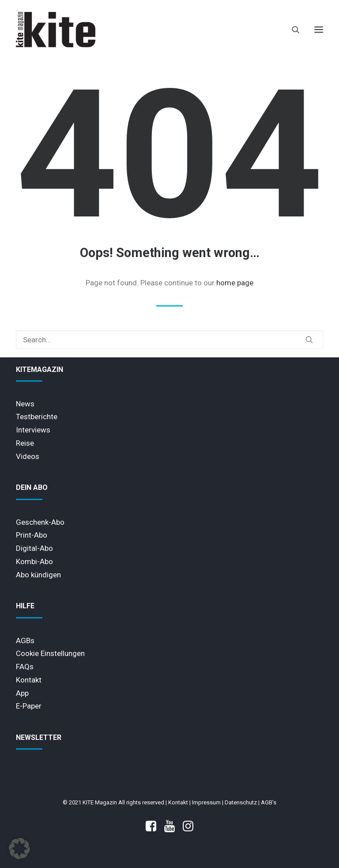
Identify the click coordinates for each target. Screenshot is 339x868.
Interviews (33, 430)
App (22, 693)
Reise (25, 443)
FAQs (25, 667)
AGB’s (269, 802)
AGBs (25, 641)
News (25, 404)
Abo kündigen (38, 575)
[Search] (292, 30)
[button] (319, 30)
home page (235, 283)
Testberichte (37, 417)
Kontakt (29, 680)
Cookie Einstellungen (50, 653)
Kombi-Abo (34, 561)
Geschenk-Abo (40, 522)
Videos (28, 456)
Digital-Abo (34, 548)
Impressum (206, 802)
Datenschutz (241, 802)
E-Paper (29, 706)
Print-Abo (32, 535)
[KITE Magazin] (56, 30)
